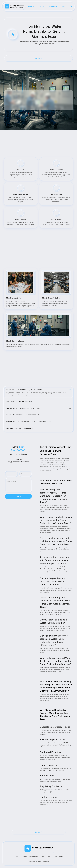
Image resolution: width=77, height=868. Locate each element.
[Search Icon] (71, 6)
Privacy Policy (58, 856)
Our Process (34, 856)
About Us (17, 856)
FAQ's (49, 856)
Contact (43, 856)
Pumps (25, 856)
